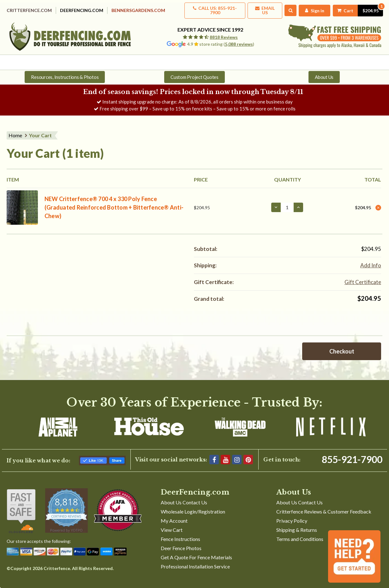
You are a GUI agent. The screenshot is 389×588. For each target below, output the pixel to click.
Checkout (342, 347)
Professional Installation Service (195, 562)
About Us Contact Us (184, 498)
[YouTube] (225, 455)
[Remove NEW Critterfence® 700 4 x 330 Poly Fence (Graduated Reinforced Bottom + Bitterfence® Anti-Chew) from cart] (378, 203)
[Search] (286, 9)
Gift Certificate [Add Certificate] (363, 277)
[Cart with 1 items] (355, 8)
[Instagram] (237, 455)
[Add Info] (371, 261)
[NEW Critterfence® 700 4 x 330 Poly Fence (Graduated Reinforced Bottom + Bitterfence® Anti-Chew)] (287, 203)
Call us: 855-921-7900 (206, 8)
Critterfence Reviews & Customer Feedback (324, 507)
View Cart (172, 525)
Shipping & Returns (297, 525)
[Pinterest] (248, 455)
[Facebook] (214, 455)
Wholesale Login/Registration (193, 507)
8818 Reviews (224, 33)
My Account (174, 516)
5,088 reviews (239, 40)
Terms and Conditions (300, 534)
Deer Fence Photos (181, 543)
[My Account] (310, 8)
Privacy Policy (292, 516)
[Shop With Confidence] (21, 506)
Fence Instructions (180, 534)
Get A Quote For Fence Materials (196, 552)
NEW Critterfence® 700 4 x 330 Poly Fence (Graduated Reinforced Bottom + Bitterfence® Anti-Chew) (114, 203)
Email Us (259, 8)
